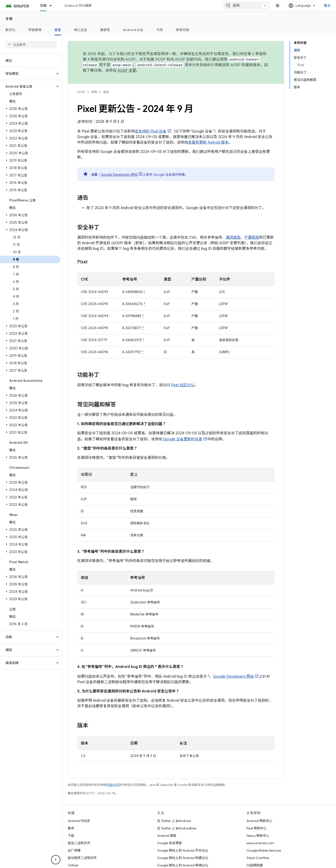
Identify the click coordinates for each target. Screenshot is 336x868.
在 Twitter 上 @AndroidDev (177, 828)
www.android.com (260, 843)
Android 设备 (133, 30)
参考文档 (182, 30)
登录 (327, 6)
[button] (27, 74)
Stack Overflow (258, 858)
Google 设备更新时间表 (183, 439)
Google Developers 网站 (119, 175)
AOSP (81, 92)
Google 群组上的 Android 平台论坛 (183, 850)
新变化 (11, 30)
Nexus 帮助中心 (258, 836)
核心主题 (81, 30)
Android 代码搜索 (78, 6)
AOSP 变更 (127, 71)
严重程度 (252, 238)
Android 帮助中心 (259, 821)
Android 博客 (167, 836)
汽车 (160, 30)
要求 (71, 828)
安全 (106, 92)
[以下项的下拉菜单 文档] (53, 6)
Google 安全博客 (170, 843)
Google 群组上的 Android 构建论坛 (183, 858)
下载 (71, 836)
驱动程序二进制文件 (82, 858)
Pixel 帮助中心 (257, 828)
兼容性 (105, 30)
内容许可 (113, 785)
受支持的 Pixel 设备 (151, 131)
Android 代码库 (79, 821)
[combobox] (247, 6)
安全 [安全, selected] (58, 30)
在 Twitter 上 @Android (174, 821)
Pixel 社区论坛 (183, 385)
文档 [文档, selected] (43, 6)
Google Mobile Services (264, 850)
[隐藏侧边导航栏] (56, 860)
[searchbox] (31, 45)
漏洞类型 (233, 238)
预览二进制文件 (79, 843)
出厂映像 (74, 850)
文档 (9, 19)
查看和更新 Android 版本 (208, 142)
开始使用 (35, 30)
